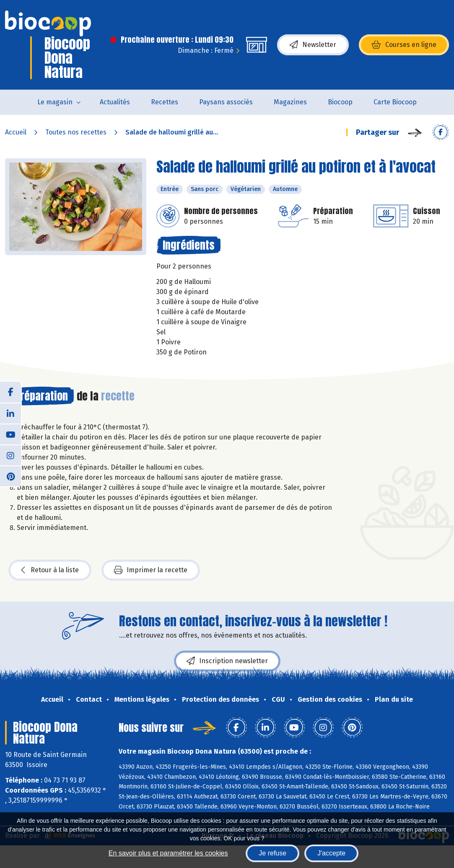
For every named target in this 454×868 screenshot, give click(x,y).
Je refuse (272, 853)
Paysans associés (226, 102)
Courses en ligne (404, 45)
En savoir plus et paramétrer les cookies (168, 853)
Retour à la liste (50, 570)
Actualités (115, 102)
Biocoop (340, 102)
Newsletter (313, 45)
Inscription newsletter (227, 661)
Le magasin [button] (55, 102)
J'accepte (331, 853)
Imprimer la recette (151, 570)
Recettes (165, 102)
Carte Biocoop (395, 102)
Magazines (290, 102)
